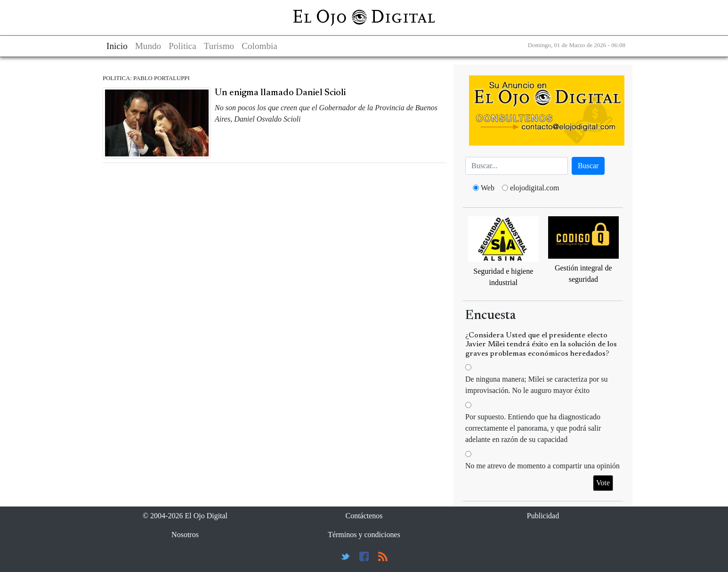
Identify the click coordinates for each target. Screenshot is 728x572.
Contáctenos (364, 516)
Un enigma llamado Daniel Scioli (280, 93)
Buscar (588, 166)
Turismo (219, 46)
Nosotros (185, 535)
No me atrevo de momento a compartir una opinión (542, 466)
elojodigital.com (534, 188)
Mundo (148, 46)
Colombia (259, 46)
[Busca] (517, 166)
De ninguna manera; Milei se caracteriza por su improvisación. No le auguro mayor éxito (537, 385)
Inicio (117, 46)
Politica (182, 46)
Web (488, 188)
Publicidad (543, 516)
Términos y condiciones (364, 535)
